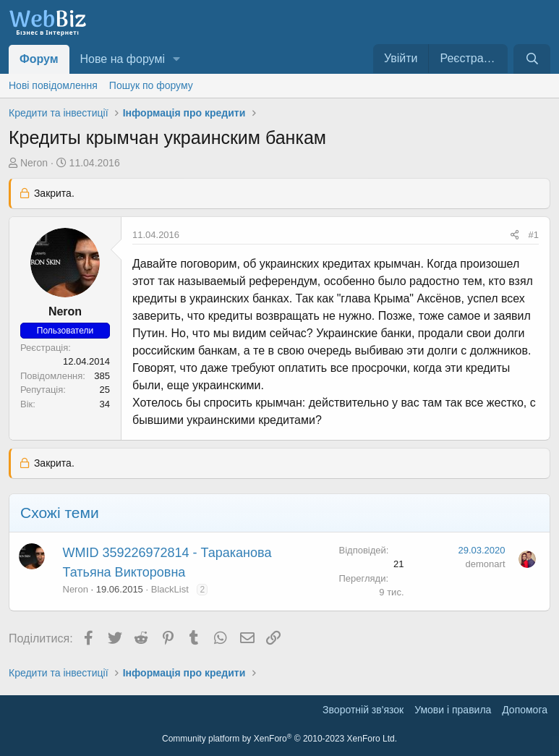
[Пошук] (532, 59)
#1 (534, 235)
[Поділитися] (515, 235)
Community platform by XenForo (279, 739)
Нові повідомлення (53, 85)
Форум (39, 59)
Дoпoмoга (525, 710)
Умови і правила (453, 710)
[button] (177, 59)
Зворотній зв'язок (363, 710)
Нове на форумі (123, 59)
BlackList (170, 589)
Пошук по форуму (151, 85)
